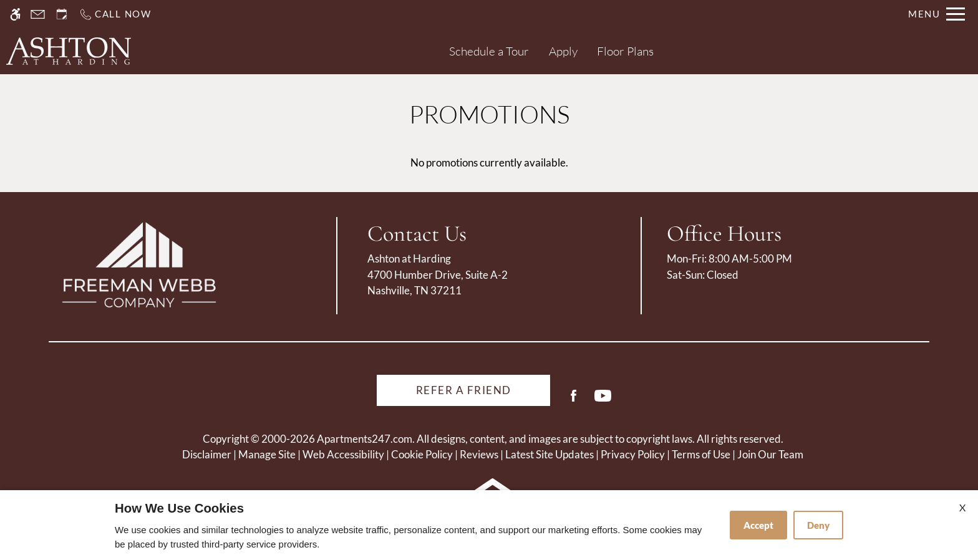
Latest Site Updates (550, 454)
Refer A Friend (464, 390)
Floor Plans (625, 51)
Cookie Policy (422, 454)
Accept (758, 525)
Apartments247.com (365, 439)
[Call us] (115, 14)
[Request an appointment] (62, 14)
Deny (818, 525)
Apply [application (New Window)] (563, 51)
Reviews (479, 454)
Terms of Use (701, 454)
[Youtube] (603, 401)
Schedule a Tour (489, 51)
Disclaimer (207, 454)
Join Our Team (770, 454)
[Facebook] (574, 401)
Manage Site (267, 454)
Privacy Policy (633, 454)
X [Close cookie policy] (962, 507)
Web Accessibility (343, 454)
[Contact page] (38, 14)
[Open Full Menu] (937, 14)
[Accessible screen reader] (15, 14)
